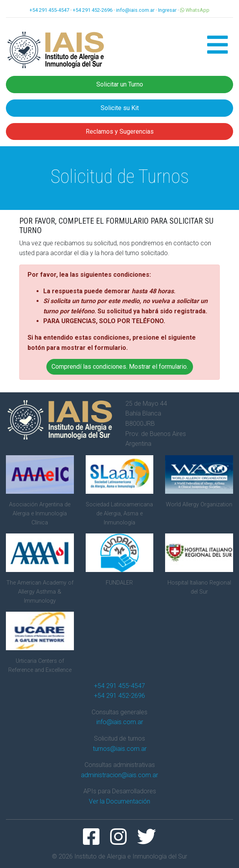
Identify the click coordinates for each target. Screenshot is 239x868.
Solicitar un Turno (120, 84)
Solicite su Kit (120, 108)
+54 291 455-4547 (49, 10)
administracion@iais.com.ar (119, 775)
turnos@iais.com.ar (120, 749)
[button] (218, 50)
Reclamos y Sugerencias (120, 131)
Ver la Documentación (119, 801)
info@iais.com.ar (135, 10)
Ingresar (167, 10)
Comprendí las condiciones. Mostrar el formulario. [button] (120, 367)
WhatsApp (195, 10)
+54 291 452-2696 (93, 10)
